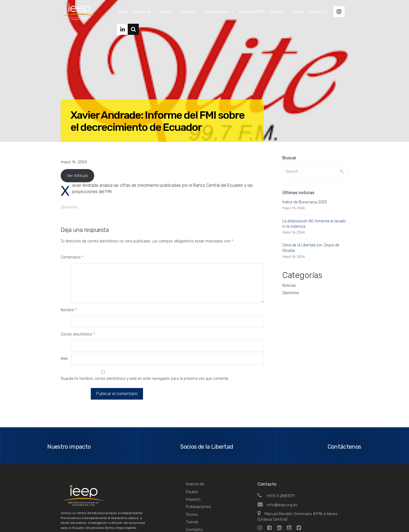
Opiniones (69, 207)
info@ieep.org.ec (278, 471)
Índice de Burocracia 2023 (305, 202)
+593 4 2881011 (276, 462)
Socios (192, 481)
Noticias (289, 286)
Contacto (194, 496)
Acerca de (195, 450)
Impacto (193, 465)
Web (64, 326)
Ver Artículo (77, 176)
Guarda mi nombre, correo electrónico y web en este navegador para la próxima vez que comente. (145, 346)
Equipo (192, 458)
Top (341, 516)
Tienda (192, 488)
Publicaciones (198, 473)
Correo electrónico (78, 312)
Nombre (69, 299)
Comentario (72, 257)
